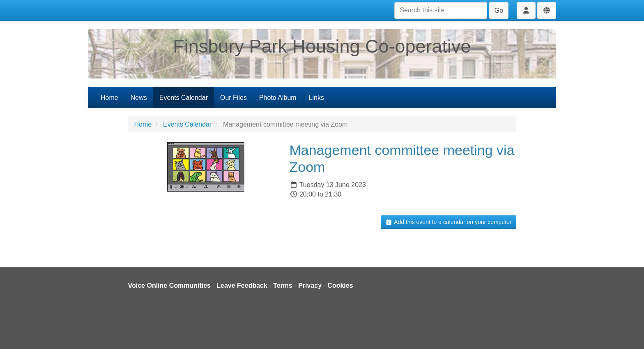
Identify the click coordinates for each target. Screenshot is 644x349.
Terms (283, 285)
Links (316, 98)
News (139, 98)
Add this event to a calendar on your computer (448, 222)
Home (109, 98)
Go (499, 10)
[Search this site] (441, 10)
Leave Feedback (242, 285)
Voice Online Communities (170, 285)
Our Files (233, 98)
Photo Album (278, 98)
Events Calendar (184, 98)
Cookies (340, 285)
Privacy (310, 285)
